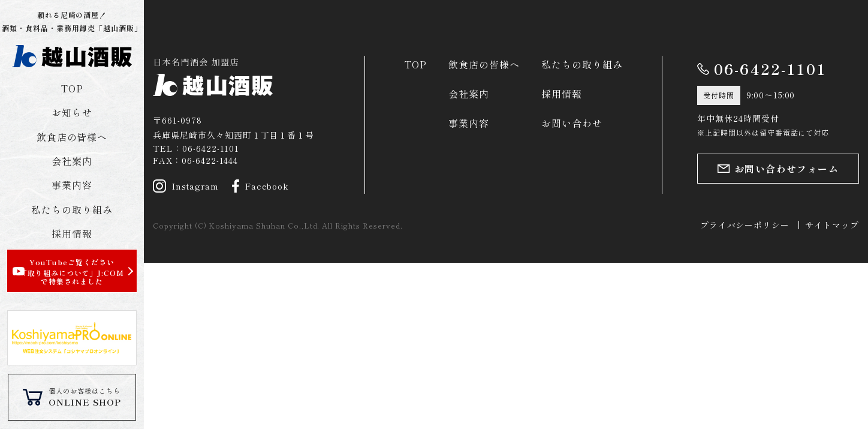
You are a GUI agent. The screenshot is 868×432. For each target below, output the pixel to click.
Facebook (261, 186)
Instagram (186, 186)
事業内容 (72, 185)
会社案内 (72, 161)
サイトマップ (832, 225)
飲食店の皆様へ (72, 137)
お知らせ (72, 112)
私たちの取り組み (72, 209)
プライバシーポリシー (745, 225)
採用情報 (72, 233)
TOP (72, 88)
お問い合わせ (572, 123)
